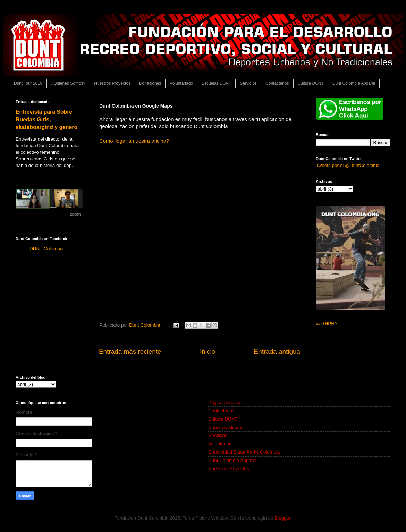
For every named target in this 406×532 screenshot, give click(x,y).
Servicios (248, 83)
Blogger (282, 518)
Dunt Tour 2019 (28, 83)
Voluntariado (181, 83)
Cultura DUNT (311, 83)
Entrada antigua (277, 351)
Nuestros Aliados (226, 427)
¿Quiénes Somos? (68, 83)
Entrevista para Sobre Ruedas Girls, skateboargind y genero (46, 120)
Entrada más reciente (130, 351)
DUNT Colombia (46, 249)
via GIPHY (327, 324)
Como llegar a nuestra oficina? (134, 141)
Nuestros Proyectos (112, 83)
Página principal (225, 402)
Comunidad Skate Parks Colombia (244, 452)
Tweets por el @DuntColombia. (348, 165)
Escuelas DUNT (216, 83)
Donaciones (150, 83)
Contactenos (277, 83)
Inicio (208, 351)
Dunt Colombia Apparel (354, 83)
